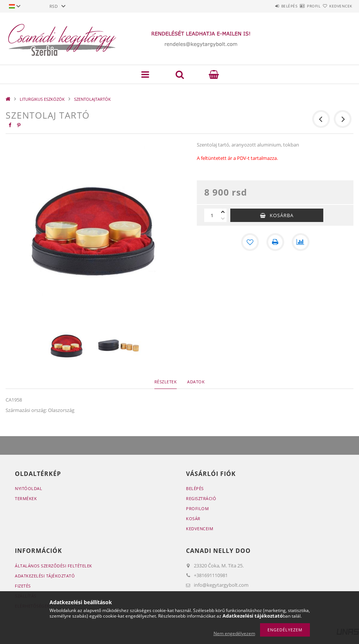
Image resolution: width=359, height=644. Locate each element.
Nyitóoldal (28, 488)
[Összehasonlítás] (301, 242)
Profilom (197, 508)
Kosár (193, 519)
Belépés (267, 6)
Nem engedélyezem (234, 633)
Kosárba (282, 215)
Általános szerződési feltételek (54, 566)
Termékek (26, 498)
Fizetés (23, 586)
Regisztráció (201, 498)
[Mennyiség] (212, 215)
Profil (301, 6)
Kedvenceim (200, 529)
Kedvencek (336, 6)
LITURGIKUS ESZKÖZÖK (42, 99)
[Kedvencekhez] (250, 242)
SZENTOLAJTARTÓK (92, 99)
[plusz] (223, 212)
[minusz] (223, 219)
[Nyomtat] (275, 242)
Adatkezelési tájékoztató (45, 576)
